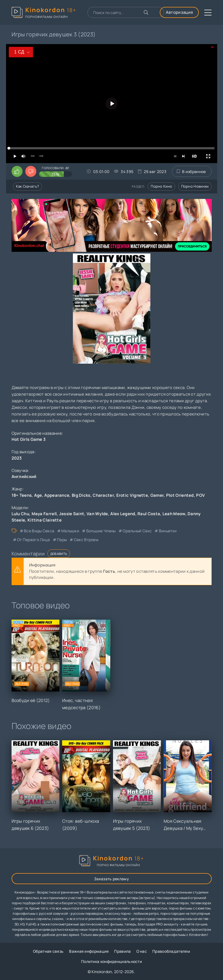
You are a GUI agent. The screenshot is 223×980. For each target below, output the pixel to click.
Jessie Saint (72, 514)
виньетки (168, 531)
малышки (70, 531)
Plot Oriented (180, 495)
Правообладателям (171, 951)
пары (62, 540)
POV (200, 495)
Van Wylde (97, 514)
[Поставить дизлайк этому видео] (31, 171)
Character (103, 495)
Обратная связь (48, 951)
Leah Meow (174, 514)
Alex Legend (123, 514)
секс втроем (86, 540)
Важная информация (89, 951)
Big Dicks (81, 495)
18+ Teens (22, 495)
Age (38, 495)
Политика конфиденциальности (111, 961)
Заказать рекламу (111, 879)
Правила (122, 951)
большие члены (101, 531)
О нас (142, 951)
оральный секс (137, 531)
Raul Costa (149, 514)
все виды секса (39, 531)
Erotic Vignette (132, 495)
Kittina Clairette (45, 520)
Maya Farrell (44, 514)
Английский (24, 476)
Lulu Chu (20, 514)
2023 (17, 458)
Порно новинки (195, 186)
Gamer (157, 495)
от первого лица (34, 540)
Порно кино (161, 186)
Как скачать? (28, 186)
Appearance (57, 495)
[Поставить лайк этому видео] (17, 171)
